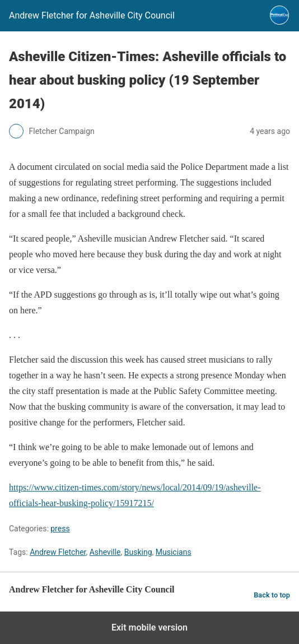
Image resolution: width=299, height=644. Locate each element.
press (60, 529)
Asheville (105, 552)
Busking (138, 552)
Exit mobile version (149, 627)
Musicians (174, 552)
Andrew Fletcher (58, 552)
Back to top (272, 595)
